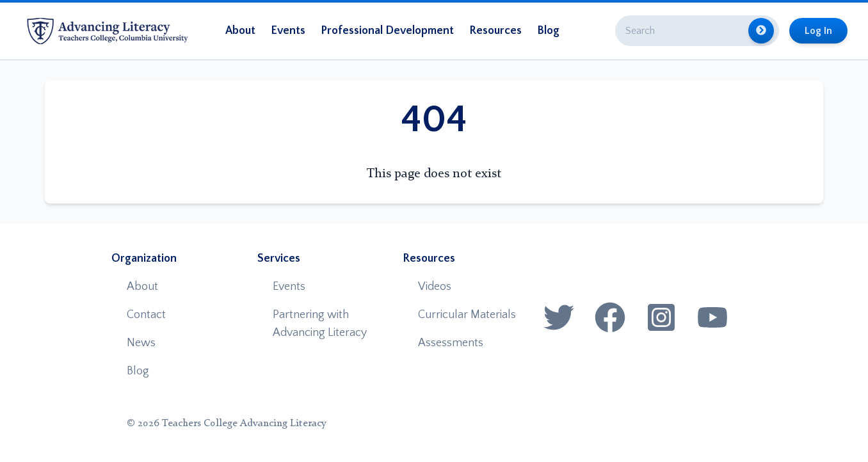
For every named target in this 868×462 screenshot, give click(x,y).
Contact (146, 315)
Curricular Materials (467, 315)
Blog (548, 31)
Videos (435, 287)
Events (288, 31)
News (141, 343)
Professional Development (387, 31)
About (240, 31)
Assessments (451, 343)
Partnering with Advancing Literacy (320, 324)
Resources (495, 31)
